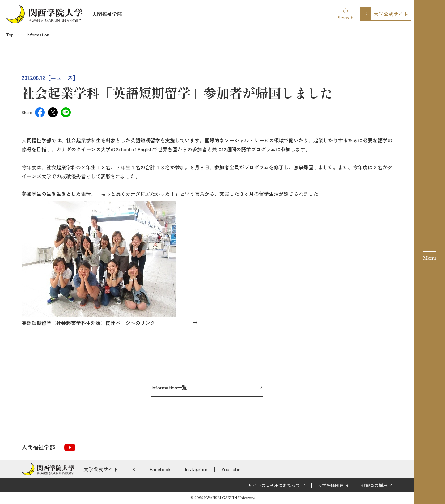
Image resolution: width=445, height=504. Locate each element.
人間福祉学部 (107, 14)
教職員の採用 (374, 485)
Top (10, 35)
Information (38, 35)
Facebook (160, 469)
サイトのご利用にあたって (274, 485)
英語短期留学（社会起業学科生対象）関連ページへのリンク (88, 323)
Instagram (196, 469)
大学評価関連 (331, 485)
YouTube (231, 469)
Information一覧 (169, 387)
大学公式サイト (391, 14)
